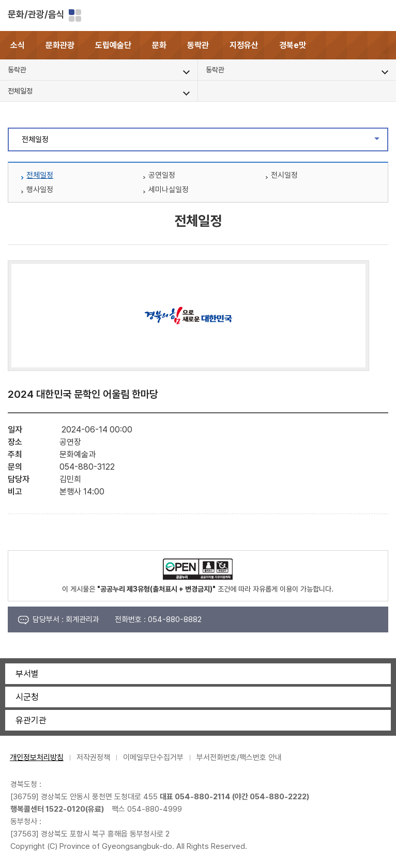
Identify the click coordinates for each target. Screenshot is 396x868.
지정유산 (244, 45)
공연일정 (162, 175)
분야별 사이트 (75, 16)
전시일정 (284, 175)
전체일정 (204, 142)
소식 (18, 45)
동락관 (198, 45)
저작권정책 (93, 757)
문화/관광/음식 (36, 14)
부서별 (27, 674)
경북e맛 (293, 45)
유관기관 (31, 720)
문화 (159, 45)
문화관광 (60, 45)
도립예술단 (113, 45)
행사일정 (40, 190)
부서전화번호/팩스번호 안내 (239, 757)
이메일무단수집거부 (153, 757)
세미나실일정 (169, 190)
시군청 (27, 697)
